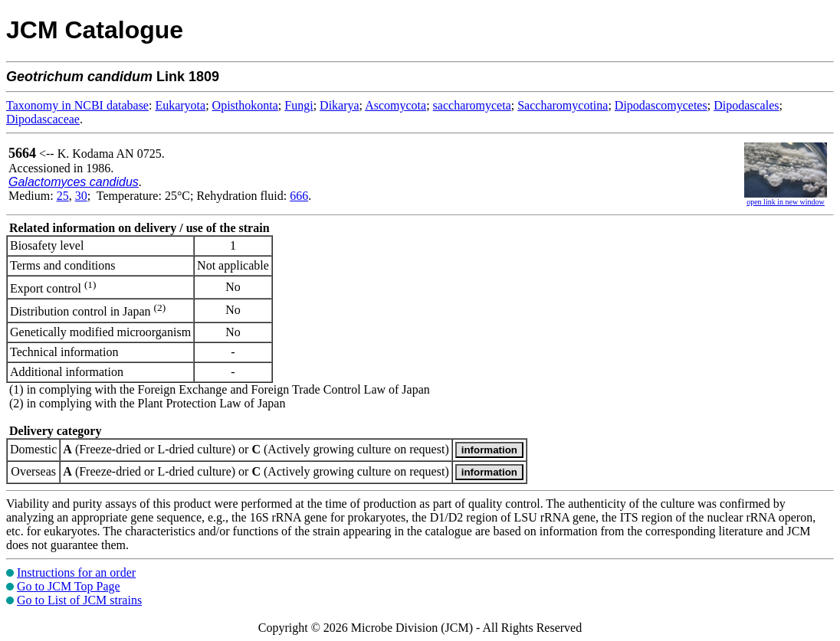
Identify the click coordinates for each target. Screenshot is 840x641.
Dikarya (340, 105)
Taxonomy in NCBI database (77, 105)
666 (299, 196)
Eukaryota (180, 105)
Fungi (299, 105)
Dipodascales (746, 105)
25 (63, 196)
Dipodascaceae (43, 119)
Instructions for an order (76, 572)
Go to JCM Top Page (69, 586)
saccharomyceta (472, 105)
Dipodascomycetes (661, 105)
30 (81, 196)
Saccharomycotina (563, 105)
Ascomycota (395, 105)
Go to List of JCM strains (79, 600)
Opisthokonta (245, 105)
